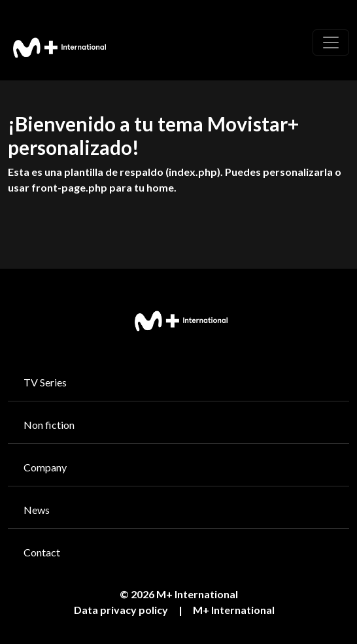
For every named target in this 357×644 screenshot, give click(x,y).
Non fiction (49, 425)
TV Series (45, 382)
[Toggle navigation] (331, 42)
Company (45, 467)
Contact (42, 552)
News (37, 510)
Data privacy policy (121, 610)
